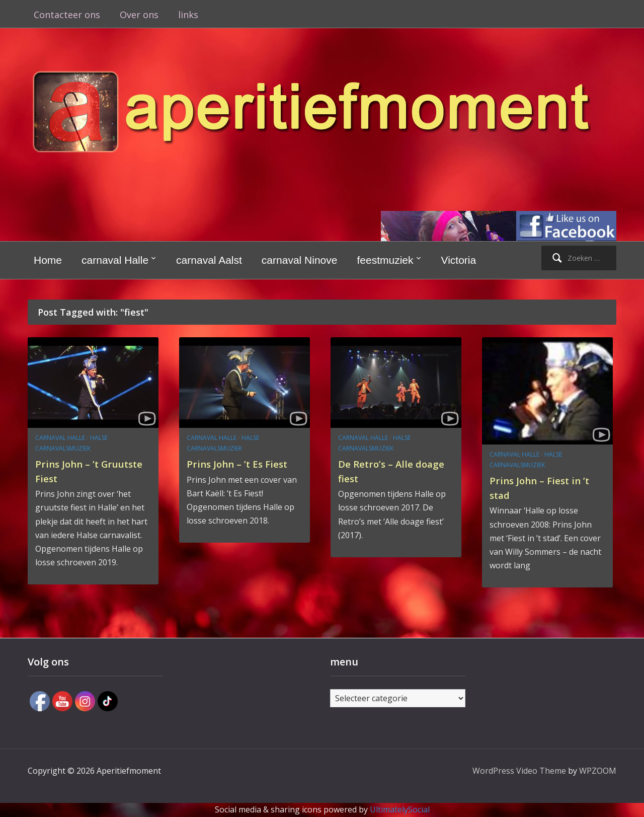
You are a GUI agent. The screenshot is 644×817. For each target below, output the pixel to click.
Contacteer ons (67, 15)
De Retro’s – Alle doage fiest (382, 470)
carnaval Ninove (300, 260)
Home (48, 260)
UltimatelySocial (400, 809)
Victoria (459, 260)
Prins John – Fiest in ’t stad (547, 487)
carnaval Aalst (209, 260)
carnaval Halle (115, 260)
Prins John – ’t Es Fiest (231, 470)
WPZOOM (598, 771)
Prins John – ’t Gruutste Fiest (74, 470)
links (188, 15)
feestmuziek (385, 260)
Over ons (139, 15)
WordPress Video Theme (519, 771)
